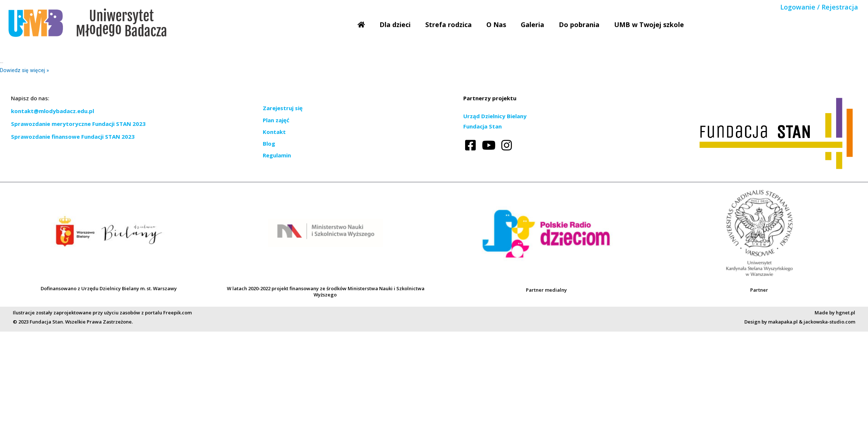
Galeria (532, 25)
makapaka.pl (783, 322)
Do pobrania (579, 25)
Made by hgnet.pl (835, 313)
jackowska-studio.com (829, 322)
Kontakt (274, 132)
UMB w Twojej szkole (649, 25)
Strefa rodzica (448, 25)
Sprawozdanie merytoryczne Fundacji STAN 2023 (78, 124)
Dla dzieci (395, 25)
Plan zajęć (276, 120)
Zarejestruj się (283, 108)
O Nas (496, 25)
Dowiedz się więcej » (25, 70)
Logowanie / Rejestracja (819, 7)
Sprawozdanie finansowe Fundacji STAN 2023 (73, 137)
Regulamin (277, 155)
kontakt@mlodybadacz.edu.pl (53, 111)
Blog (269, 143)
